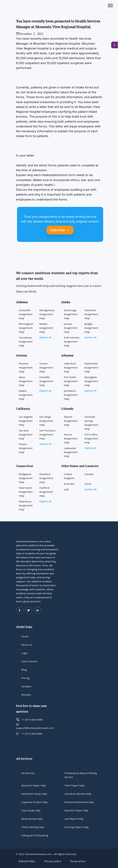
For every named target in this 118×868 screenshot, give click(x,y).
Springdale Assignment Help (91, 381)
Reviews (26, 695)
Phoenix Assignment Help (26, 367)
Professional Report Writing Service (81, 775)
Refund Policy (27, 861)
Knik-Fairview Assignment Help (72, 341)
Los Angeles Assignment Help (26, 421)
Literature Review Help (78, 794)
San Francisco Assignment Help (47, 434)
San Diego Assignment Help (46, 421)
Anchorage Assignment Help (71, 314)
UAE (66, 489)
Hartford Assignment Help (46, 492)
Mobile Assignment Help (46, 328)
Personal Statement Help (79, 802)
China (88, 484)
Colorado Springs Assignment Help (91, 423)
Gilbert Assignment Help (26, 395)
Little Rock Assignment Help (71, 367)
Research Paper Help (34, 785)
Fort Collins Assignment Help (91, 438)
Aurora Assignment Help (71, 438)
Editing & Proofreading (35, 835)
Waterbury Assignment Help (26, 505)
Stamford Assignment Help (46, 478)
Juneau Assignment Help (71, 328)
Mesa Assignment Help (26, 381)
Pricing (26, 678)
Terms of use (78, 861)
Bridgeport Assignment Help (26, 478)
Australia (69, 484)
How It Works (29, 661)
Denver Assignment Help (71, 421)
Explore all (45, 337)
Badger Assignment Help (91, 328)
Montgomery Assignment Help (47, 314)
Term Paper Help (75, 785)
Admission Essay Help (34, 794)
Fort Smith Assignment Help (71, 381)
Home (25, 636)
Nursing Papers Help (77, 827)
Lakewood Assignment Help (71, 452)
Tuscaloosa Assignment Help (26, 341)
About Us (27, 645)
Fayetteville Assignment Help (91, 367)
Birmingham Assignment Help (26, 328)
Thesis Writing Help (33, 827)
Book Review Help (32, 819)
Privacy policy (53, 861)
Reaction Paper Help (77, 810)
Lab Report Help (74, 819)
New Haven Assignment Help (26, 492)
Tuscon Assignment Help (46, 367)
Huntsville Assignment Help (26, 314)
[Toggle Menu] (110, 6)
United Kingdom (69, 476)
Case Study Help (31, 810)
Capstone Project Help (35, 802)
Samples (27, 686)
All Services (28, 773)
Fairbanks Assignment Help (91, 314)
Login (25, 653)
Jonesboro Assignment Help (71, 395)
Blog (24, 670)
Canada (89, 474)
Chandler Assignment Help (46, 381)
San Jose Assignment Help (26, 434)
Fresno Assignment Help (26, 448)
